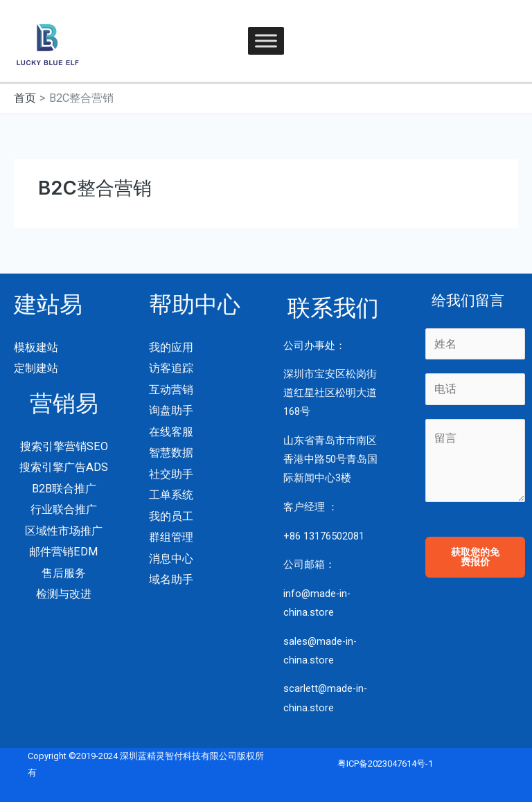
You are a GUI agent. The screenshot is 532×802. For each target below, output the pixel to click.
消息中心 (171, 559)
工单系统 (171, 495)
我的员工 (171, 516)
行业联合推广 (64, 509)
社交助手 (171, 474)
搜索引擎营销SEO (64, 446)
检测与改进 (64, 594)
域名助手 (171, 579)
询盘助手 (171, 410)
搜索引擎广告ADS (64, 467)
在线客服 (171, 432)
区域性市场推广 (64, 531)
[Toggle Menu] (266, 41)
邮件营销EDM (64, 552)
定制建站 (36, 368)
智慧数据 (171, 453)
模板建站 (36, 347)
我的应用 (171, 347)
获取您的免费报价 (475, 557)
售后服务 (64, 573)
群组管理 (171, 537)
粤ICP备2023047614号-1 (385, 764)
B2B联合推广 (64, 489)
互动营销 (171, 390)
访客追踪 (171, 368)
